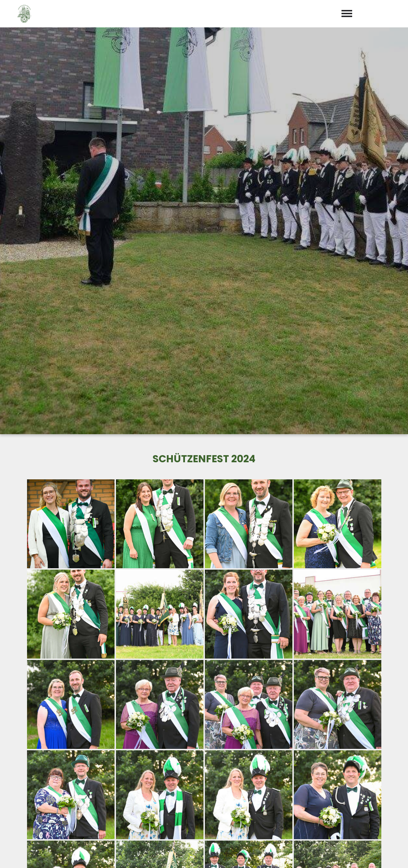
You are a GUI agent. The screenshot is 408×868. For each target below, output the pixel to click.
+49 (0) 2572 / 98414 (239, 799)
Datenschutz (387, 854)
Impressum (347, 854)
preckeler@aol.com (239, 809)
